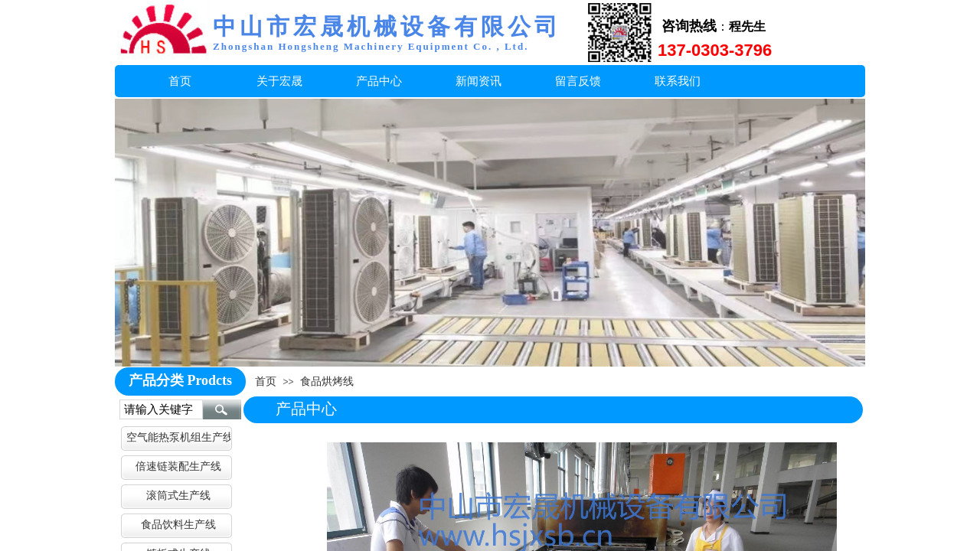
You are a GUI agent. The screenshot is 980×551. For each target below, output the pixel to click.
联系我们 (678, 81)
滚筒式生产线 (178, 495)
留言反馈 (578, 81)
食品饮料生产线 (178, 524)
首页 (266, 381)
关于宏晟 (279, 81)
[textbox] (161, 409)
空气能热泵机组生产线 (178, 437)
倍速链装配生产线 (178, 466)
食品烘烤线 (327, 381)
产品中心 (379, 81)
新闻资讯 (479, 81)
